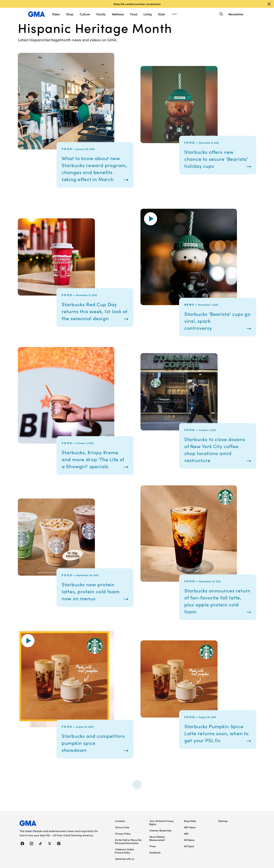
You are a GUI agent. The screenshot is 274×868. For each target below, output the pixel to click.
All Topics (189, 860)
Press (153, 860)
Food (67, 149)
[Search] (221, 14)
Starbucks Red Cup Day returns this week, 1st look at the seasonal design (94, 318)
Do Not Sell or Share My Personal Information (128, 855)
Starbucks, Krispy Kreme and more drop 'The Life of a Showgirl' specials (92, 470)
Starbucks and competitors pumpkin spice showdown (88, 757)
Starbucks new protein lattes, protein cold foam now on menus (93, 605)
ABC (186, 848)
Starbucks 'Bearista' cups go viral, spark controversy (216, 328)
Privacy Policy (123, 848)
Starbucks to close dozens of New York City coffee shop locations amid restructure (217, 460)
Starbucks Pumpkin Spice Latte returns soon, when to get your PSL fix (216, 747)
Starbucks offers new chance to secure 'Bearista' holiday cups (211, 162)
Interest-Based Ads (161, 844)
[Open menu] (174, 14)
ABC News (190, 841)
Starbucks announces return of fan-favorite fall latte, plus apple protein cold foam (216, 615)
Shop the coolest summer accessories (137, 4)
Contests (120, 835)
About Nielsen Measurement (157, 852)
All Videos (189, 854)
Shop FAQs (190, 835)
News (189, 311)
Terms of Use (122, 841)
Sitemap (223, 835)
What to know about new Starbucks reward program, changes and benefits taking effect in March (93, 172)
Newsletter (236, 14)
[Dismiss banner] (269, 4)
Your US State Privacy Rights (161, 837)
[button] (151, 226)
